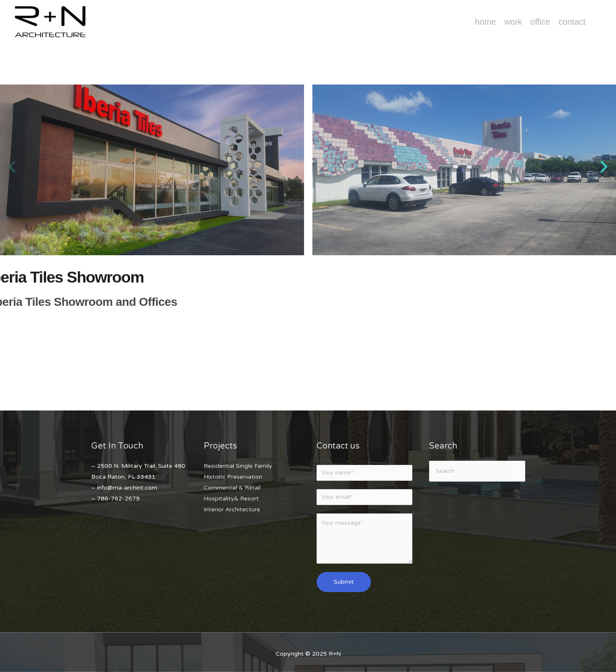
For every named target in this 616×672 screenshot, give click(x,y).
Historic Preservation (233, 477)
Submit (344, 584)
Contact (572, 22)
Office (540, 22)
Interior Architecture (232, 509)
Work (513, 22)
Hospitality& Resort (231, 499)
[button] (12, 167)
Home (486, 22)
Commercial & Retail (232, 488)
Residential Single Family (238, 466)
